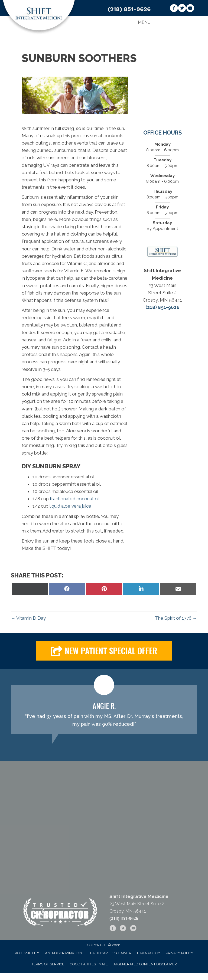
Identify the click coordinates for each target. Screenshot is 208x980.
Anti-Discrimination (64, 953)
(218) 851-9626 (129, 9)
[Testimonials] (104, 709)
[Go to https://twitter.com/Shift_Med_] (182, 9)
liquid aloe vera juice (70, 506)
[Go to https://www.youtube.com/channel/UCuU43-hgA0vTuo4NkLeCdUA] (190, 9)
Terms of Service (48, 964)
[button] (104, 651)
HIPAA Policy (149, 953)
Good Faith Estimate (89, 964)
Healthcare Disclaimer (110, 953)
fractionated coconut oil (75, 499)
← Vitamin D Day (28, 618)
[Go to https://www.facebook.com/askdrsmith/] (174, 9)
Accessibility (27, 953)
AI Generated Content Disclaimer (145, 964)
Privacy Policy (180, 953)
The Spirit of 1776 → (176, 618)
